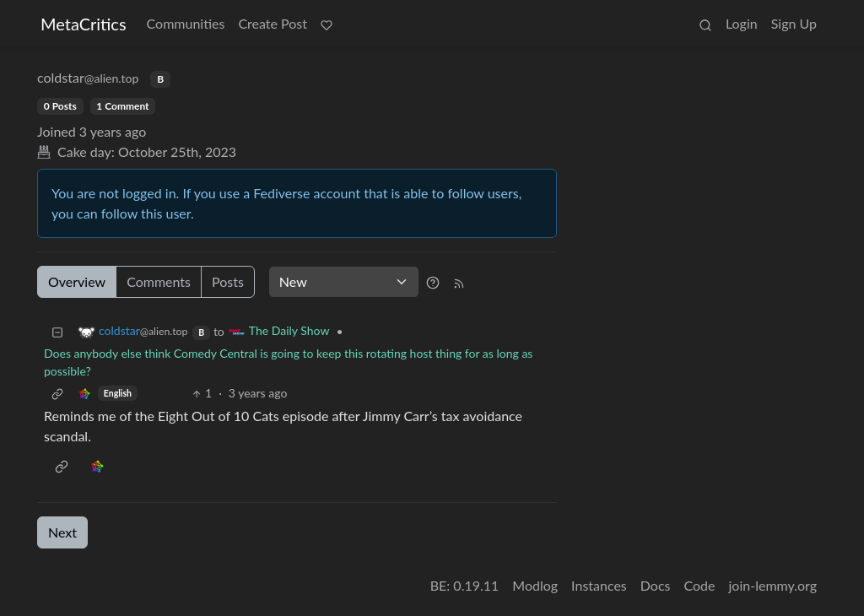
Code (700, 585)
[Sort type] (344, 282)
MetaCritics (84, 24)
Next (62, 532)
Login (742, 23)
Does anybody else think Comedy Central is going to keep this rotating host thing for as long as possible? (288, 362)
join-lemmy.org (773, 585)
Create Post (273, 23)
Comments (159, 281)
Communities (186, 23)
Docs (656, 585)
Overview (77, 281)
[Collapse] (57, 331)
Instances (599, 585)
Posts (228, 281)
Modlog (535, 585)
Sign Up (794, 23)
